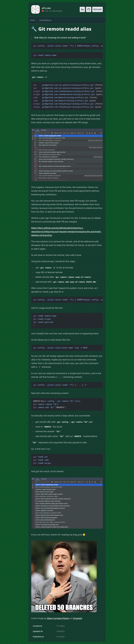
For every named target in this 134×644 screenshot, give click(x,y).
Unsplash (78, 618)
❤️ (52, 11)
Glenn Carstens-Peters (58, 618)
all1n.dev (46, 8)
